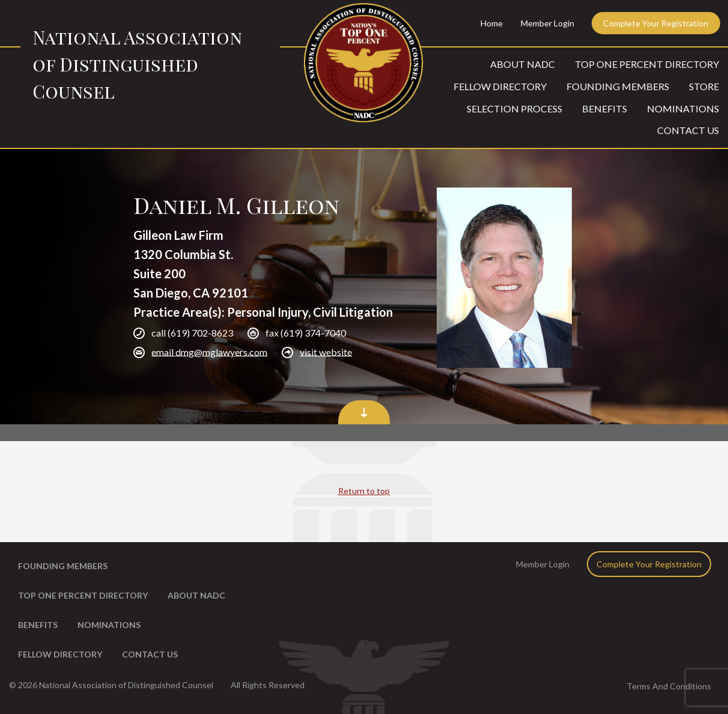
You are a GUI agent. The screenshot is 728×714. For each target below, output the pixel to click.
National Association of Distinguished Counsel (137, 64)
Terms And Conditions (669, 686)
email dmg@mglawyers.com (209, 351)
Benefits (605, 108)
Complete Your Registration (656, 23)
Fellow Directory (500, 86)
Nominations (683, 108)
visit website (326, 351)
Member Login (548, 23)
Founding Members (618, 86)
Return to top (364, 491)
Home (492, 23)
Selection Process (514, 108)
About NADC (523, 64)
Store (704, 86)
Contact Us (688, 130)
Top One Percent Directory (647, 64)
